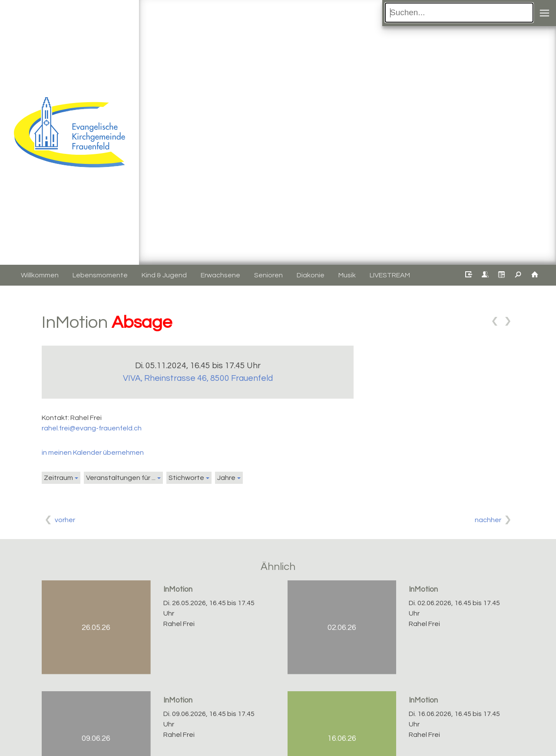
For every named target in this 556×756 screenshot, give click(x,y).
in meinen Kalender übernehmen (93, 453)
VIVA (198, 378)
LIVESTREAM (390, 275)
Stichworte (186, 478)
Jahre (226, 478)
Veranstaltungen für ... (121, 478)
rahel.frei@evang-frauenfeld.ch (92, 428)
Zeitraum (58, 478)
